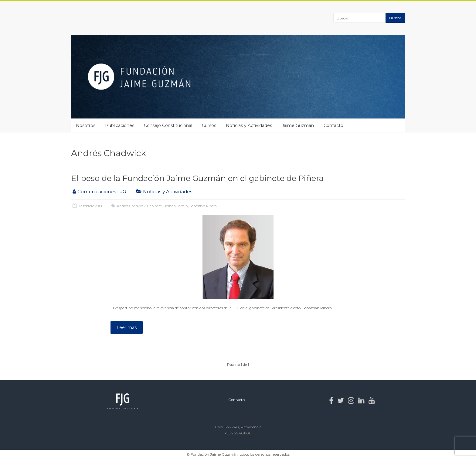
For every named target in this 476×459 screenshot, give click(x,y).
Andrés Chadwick (131, 206)
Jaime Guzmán (298, 125)
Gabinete (155, 206)
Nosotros (86, 125)
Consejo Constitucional (168, 125)
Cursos (209, 125)
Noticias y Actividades (249, 125)
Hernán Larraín (176, 206)
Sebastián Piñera (203, 206)
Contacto (333, 125)
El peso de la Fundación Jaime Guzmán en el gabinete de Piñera (197, 178)
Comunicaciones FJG (102, 192)
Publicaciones (120, 125)
